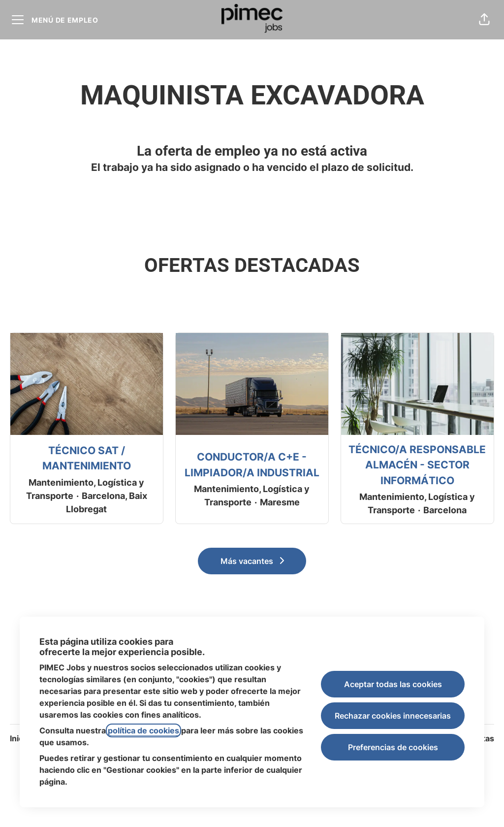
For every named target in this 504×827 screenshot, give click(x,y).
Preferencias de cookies (393, 747)
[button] (484, 20)
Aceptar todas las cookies (393, 684)
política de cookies (143, 730)
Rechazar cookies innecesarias (393, 716)
